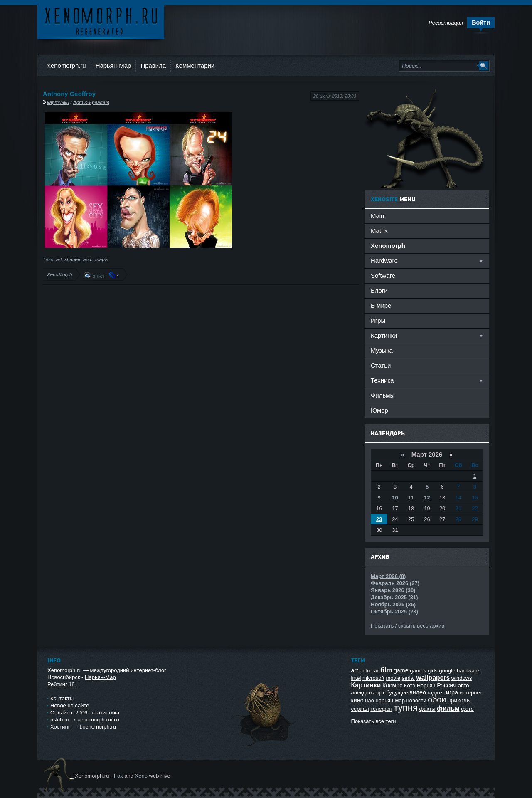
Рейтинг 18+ (63, 684)
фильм (448, 708)
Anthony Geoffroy (69, 94)
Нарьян (426, 686)
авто (464, 686)
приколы (459, 700)
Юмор (379, 410)
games (418, 671)
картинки (58, 102)
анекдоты (363, 693)
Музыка (382, 350)
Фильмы (383, 395)
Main (377, 216)
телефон (381, 709)
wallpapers (433, 678)
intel (356, 678)
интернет (471, 693)
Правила (153, 65)
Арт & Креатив (91, 102)
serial (408, 678)
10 (395, 498)
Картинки (366, 685)
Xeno (141, 776)
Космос (392, 685)
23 (379, 519)
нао (369, 700)
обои (437, 699)
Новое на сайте (70, 705)
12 (427, 498)
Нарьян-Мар (113, 65)
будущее (397, 693)
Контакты (62, 698)
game (401, 670)
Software (383, 275)
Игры (378, 320)
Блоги (379, 290)
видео (418, 692)
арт (88, 259)
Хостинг (60, 727)
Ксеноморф (101, 21)
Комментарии (195, 65)
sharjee (72, 259)
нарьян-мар (390, 700)
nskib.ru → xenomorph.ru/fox (85, 720)
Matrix (379, 231)
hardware (468, 671)
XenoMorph (59, 274)
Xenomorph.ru (66, 65)
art (59, 259)
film (387, 670)
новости (416, 700)
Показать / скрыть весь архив (408, 626)
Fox (118, 776)
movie (393, 678)
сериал (360, 709)
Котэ (410, 686)
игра (452, 692)
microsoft (373, 678)
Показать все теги (374, 721)
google (447, 671)
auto (365, 671)
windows (462, 678)
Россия (447, 685)
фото (467, 709)
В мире (381, 305)
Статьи (381, 365)
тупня (406, 708)
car (375, 671)
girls (433, 671)
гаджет (436, 693)
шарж (102, 259)
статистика (106, 713)
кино (357, 700)
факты (427, 709)
